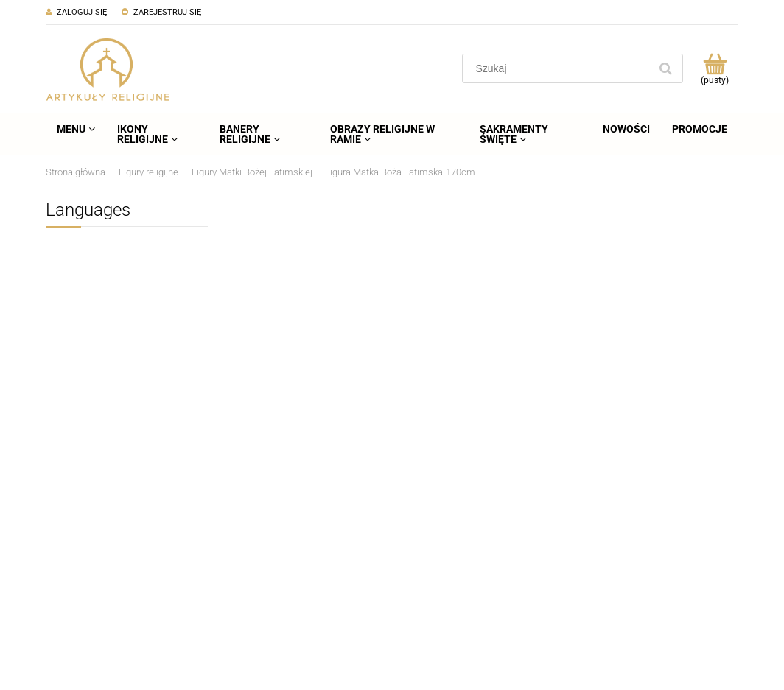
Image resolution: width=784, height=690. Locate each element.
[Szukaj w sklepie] (559, 68)
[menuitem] (76, 129)
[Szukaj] (665, 68)
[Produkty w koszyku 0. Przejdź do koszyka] (714, 68)
